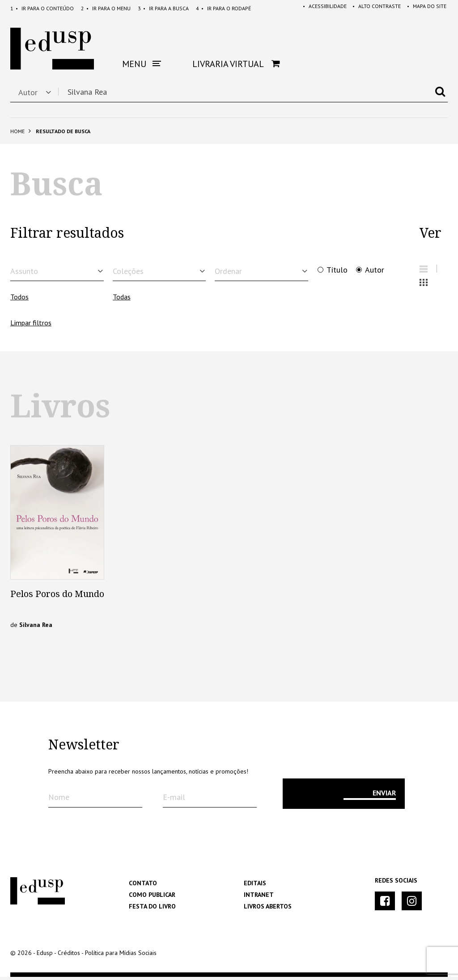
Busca (163, 8)
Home (17, 131)
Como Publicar (152, 898)
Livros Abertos (268, 909)
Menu (106, 8)
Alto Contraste (374, 8)
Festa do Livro (152, 909)
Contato (143, 886)
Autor (375, 270)
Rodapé (223, 8)
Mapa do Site (425, 8)
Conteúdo (42, 8)
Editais (255, 886)
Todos (19, 300)
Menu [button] (142, 64)
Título (337, 270)
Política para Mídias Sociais (121, 956)
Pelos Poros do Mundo (57, 597)
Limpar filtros (31, 326)
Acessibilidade (321, 8)
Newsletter (84, 748)
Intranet (259, 898)
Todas (122, 300)
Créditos (69, 956)
